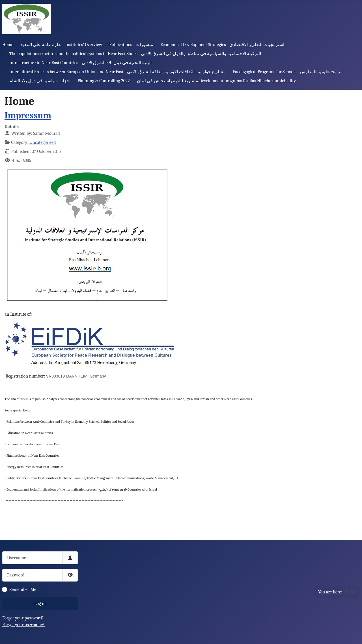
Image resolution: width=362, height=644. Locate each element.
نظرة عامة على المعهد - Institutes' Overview (61, 45)
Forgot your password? (23, 618)
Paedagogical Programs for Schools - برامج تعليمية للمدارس (287, 72)
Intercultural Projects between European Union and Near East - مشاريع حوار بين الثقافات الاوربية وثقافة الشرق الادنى (118, 72)
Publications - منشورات (131, 45)
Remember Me (23, 589)
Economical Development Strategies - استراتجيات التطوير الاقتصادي (222, 45)
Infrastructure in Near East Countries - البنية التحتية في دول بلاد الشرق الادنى (80, 63)
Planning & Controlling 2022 (104, 81)
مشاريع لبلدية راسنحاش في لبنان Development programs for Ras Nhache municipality (216, 81)
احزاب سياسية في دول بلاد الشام (40, 81)
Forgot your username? (23, 625)
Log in (40, 604)
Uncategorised (43, 142)
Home (8, 45)
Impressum (28, 115)
